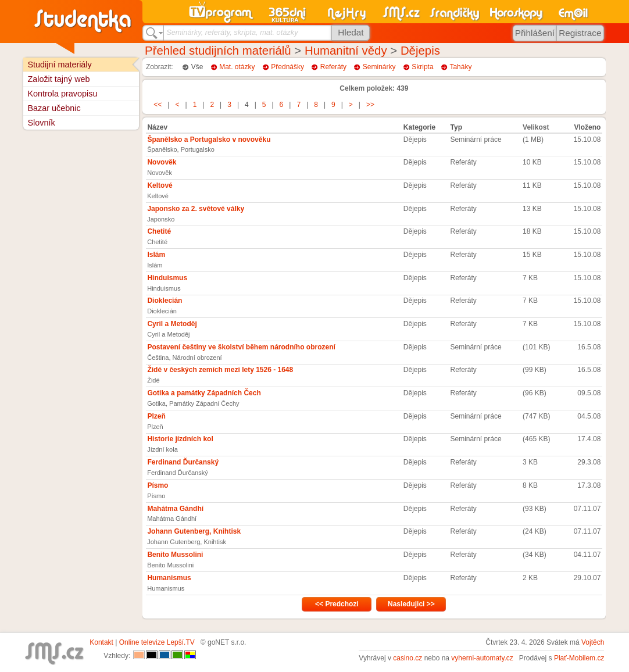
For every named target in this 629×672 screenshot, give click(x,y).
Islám (156, 255)
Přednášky (287, 67)
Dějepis (420, 51)
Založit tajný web (58, 79)
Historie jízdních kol (180, 439)
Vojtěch (593, 642)
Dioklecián (165, 301)
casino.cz (408, 658)
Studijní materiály (59, 65)
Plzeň (156, 416)
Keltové (160, 185)
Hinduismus (167, 278)
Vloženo (587, 127)
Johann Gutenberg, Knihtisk (194, 531)
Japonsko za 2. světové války (196, 209)
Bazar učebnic (54, 108)
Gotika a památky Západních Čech (204, 393)
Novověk (162, 162)
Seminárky (379, 67)
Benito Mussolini (175, 555)
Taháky (460, 67)
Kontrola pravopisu (62, 94)
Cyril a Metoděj (172, 324)
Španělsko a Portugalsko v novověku (209, 140)
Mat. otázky (237, 67)
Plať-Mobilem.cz (579, 658)
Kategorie (419, 127)
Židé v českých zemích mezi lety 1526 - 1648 (220, 370)
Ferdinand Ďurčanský (183, 462)
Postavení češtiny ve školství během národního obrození (241, 347)
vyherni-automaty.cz (482, 658)
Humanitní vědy (346, 51)
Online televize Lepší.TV (157, 642)
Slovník (41, 123)
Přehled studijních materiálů (218, 51)
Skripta (422, 67)
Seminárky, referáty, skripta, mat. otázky (232, 32)
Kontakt (101, 642)
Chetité (159, 231)
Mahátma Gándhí (175, 509)
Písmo (158, 485)
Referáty (333, 67)
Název (157, 127)
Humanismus (169, 578)
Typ (456, 127)
